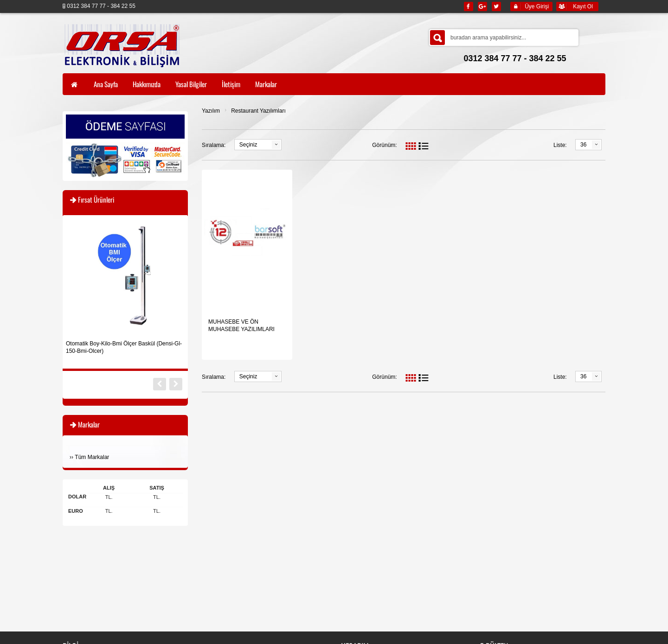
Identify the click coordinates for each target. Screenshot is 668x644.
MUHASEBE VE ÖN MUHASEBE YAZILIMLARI (241, 325)
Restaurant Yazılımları (258, 111)
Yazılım (211, 111)
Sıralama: (214, 145)
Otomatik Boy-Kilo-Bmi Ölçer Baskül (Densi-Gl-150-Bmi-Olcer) (124, 347)
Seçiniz (248, 145)
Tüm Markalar (92, 457)
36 (583, 145)
